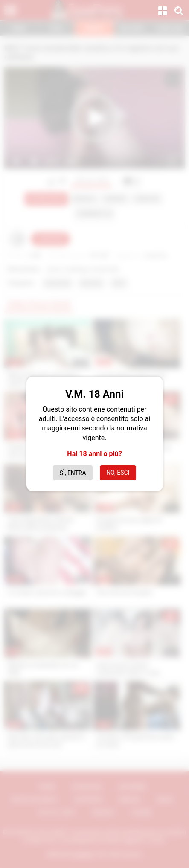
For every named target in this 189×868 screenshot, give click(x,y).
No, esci (118, 473)
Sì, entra (73, 473)
